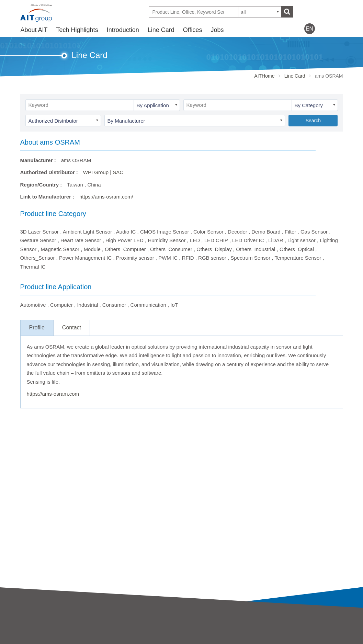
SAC (118, 172)
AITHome (264, 76)
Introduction (123, 30)
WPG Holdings (280, 640)
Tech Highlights (77, 30)
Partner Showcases (204, 640)
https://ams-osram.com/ (106, 197)
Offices (193, 30)
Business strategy (41, 640)
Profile (37, 327)
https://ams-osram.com (53, 394)
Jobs (217, 30)
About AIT (34, 30)
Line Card (161, 30)
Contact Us (276, 629)
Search (313, 121)
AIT (105, 630)
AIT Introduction (38, 630)
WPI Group (96, 172)
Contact (72, 327)
